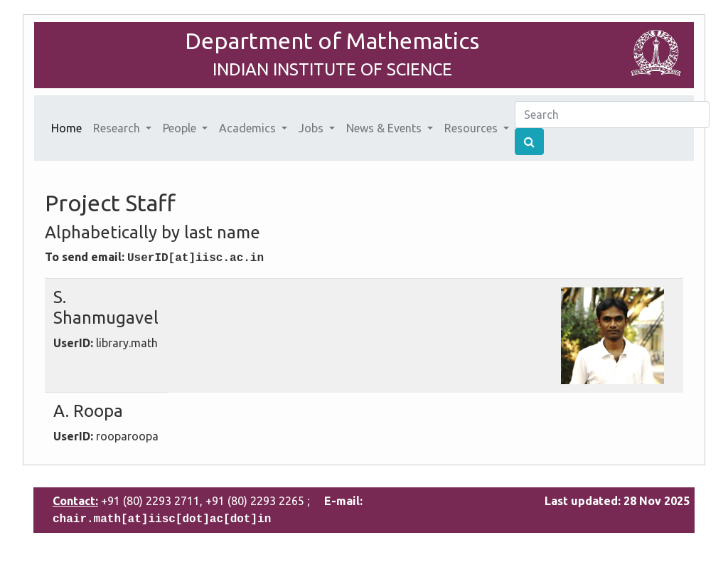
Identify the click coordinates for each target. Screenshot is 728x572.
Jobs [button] (312, 128)
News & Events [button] (385, 128)
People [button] (181, 128)
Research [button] (118, 128)
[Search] (612, 115)
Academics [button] (249, 128)
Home (69, 127)
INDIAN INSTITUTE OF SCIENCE (332, 69)
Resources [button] (472, 128)
